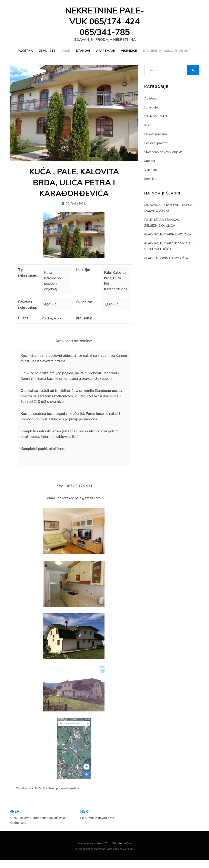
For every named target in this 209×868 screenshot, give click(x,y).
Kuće (66, 55)
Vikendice (129, 55)
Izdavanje (151, 112)
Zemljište (47, 55)
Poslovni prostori (156, 148)
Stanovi (83, 55)
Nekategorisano (156, 139)
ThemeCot (99, 856)
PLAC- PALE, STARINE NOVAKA (168, 239)
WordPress (128, 856)
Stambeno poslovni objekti (167, 55)
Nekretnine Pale (122, 851)
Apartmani (105, 55)
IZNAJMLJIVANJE (157, 121)
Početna (25, 55)
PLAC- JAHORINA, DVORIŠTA (166, 263)
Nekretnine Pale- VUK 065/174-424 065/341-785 (105, 24)
